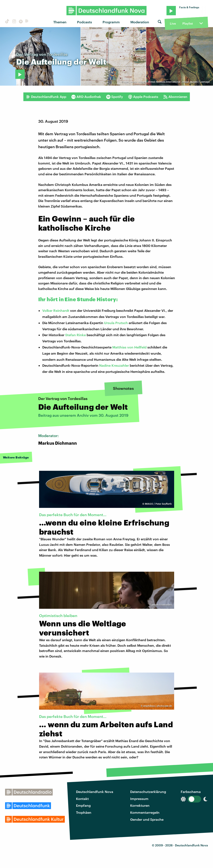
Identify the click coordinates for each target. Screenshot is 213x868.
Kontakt (82, 799)
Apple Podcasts (143, 97)
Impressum (139, 799)
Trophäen (84, 812)
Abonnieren (175, 97)
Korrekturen (140, 805)
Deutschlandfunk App (46, 97)
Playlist (188, 23)
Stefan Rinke (75, 335)
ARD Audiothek (86, 97)
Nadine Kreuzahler (114, 365)
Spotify (115, 97)
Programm (111, 22)
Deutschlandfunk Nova (95, 792)
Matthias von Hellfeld (129, 347)
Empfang (83, 805)
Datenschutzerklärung (148, 792)
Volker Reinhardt (56, 310)
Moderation (140, 22)
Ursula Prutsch (116, 323)
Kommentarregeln (145, 812)
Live (173, 23)
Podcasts (85, 22)
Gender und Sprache (147, 819)
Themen (60, 22)
